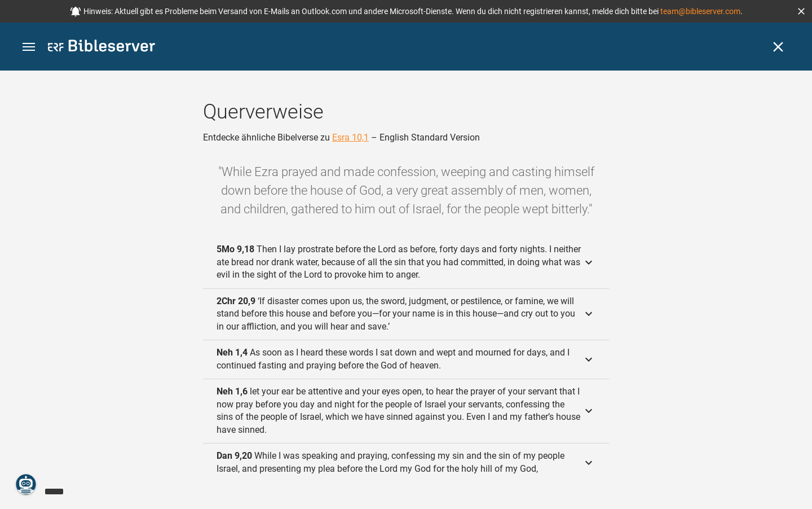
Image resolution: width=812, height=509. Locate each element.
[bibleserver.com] (101, 48)
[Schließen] (778, 47)
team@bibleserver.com (700, 11)
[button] (801, 11)
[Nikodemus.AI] (26, 484)
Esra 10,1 (350, 137)
